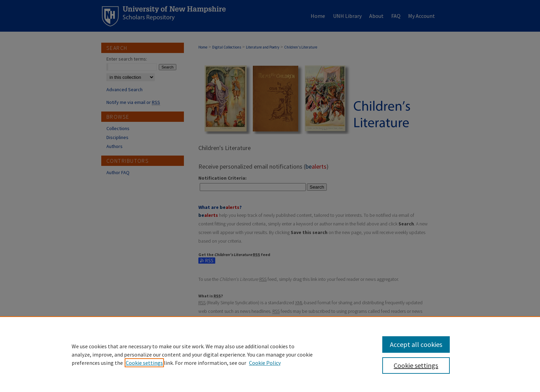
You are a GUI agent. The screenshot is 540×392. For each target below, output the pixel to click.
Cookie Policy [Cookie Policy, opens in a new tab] (265, 363)
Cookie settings (144, 363)
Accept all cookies (416, 344)
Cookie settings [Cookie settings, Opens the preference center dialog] (416, 365)
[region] (270, 354)
